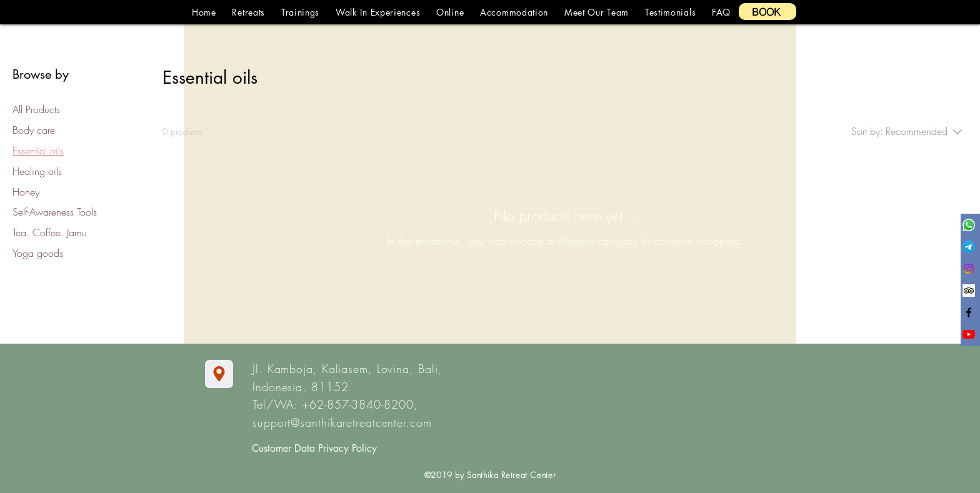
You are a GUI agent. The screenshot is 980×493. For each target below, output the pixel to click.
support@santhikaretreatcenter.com (342, 422)
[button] (249, 12)
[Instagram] (969, 269)
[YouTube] (969, 334)
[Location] (219, 374)
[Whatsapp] (969, 225)
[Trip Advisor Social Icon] (969, 291)
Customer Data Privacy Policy (314, 448)
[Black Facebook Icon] (969, 312)
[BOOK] (767, 12)
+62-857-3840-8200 (357, 404)
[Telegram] (969, 247)
